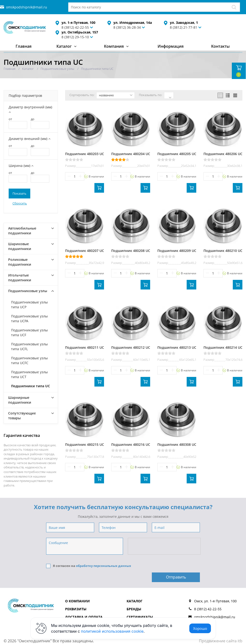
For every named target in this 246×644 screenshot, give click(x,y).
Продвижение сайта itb (221, 629)
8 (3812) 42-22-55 (208, 597)
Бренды (134, 597)
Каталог (64, 46)
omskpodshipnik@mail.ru (27, 7)
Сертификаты (140, 605)
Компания (114, 46)
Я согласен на (89, 566)
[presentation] (165, 546)
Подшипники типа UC (31, 386)
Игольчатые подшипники (20, 278)
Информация (171, 46)
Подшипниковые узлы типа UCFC (29, 360)
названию (116, 95)
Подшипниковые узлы (28, 291)
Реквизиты (76, 597)
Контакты (220, 46)
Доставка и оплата (84, 605)
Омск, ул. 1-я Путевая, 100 (215, 589)
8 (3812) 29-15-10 (75, 37)
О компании (77, 589)
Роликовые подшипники (20, 262)
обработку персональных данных (104, 566)
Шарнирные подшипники (20, 400)
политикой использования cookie (112, 631)
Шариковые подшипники (20, 246)
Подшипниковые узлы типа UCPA (29, 319)
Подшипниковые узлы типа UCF (29, 332)
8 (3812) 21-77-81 (184, 27)
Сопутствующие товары (22, 416)
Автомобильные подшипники (22, 231)
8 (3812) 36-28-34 (127, 27)
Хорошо (200, 628)
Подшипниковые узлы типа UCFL (29, 346)
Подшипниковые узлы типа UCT (29, 374)
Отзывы (134, 613)
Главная (24, 46)
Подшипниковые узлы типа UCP (29, 305)
